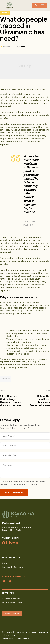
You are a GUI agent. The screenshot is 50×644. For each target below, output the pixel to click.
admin (22, 47)
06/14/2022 (8, 47)
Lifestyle (5, 13)
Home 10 (6, 379)
